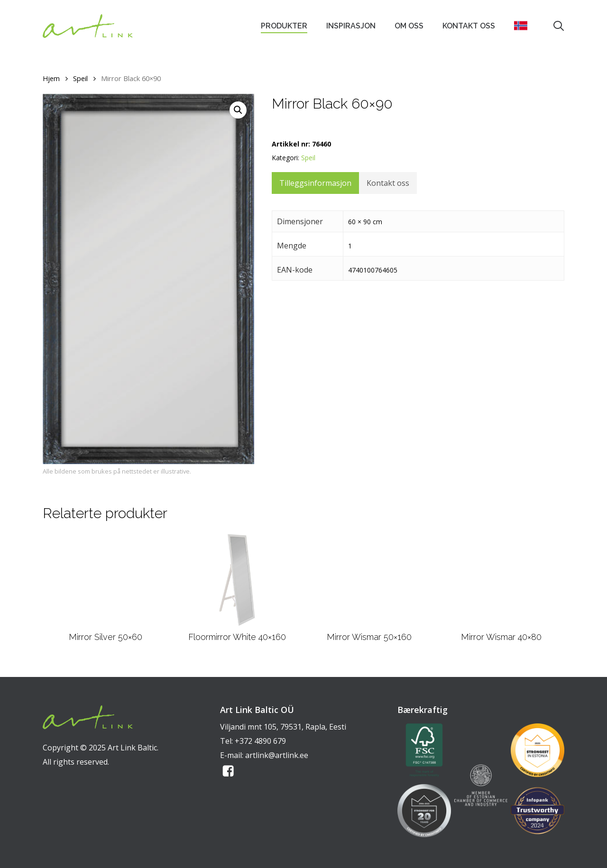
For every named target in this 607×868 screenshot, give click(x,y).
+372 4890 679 (260, 741)
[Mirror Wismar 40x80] (501, 580)
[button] (238, 110)
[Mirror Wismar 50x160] (369, 580)
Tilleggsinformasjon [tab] (315, 183)
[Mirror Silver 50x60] (106, 580)
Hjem (51, 78)
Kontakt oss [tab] (388, 183)
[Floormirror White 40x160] (237, 580)
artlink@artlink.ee (277, 755)
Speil (80, 78)
